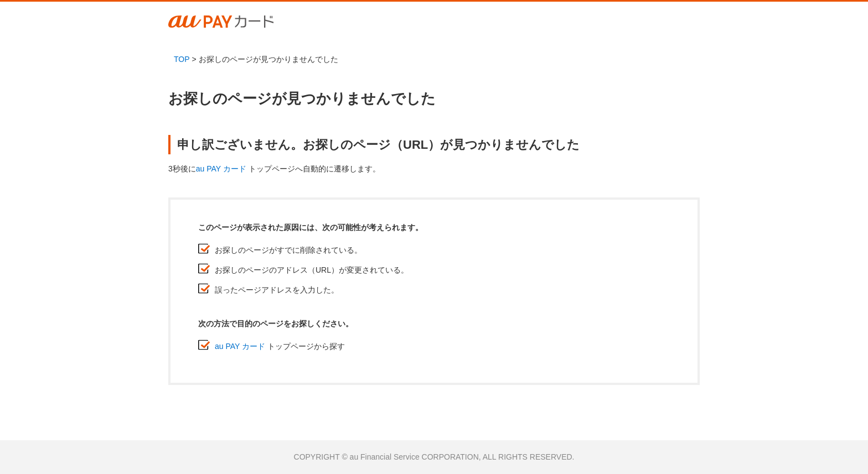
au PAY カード (221, 169)
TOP (182, 59)
